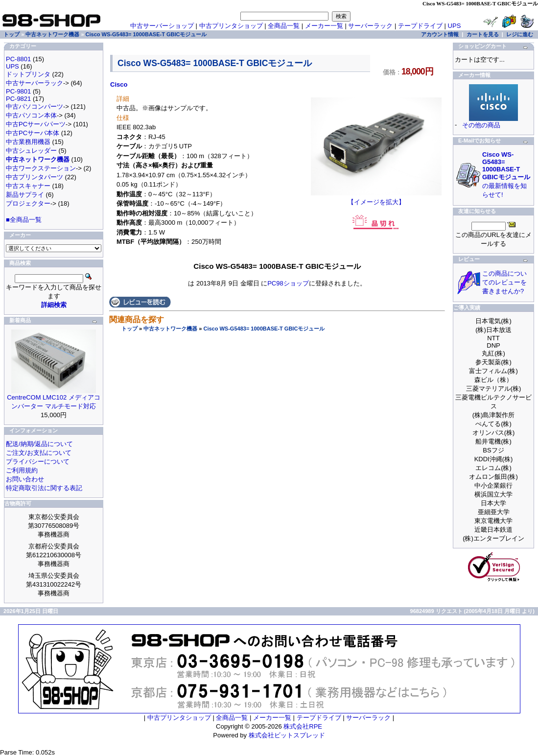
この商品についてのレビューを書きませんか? (504, 282)
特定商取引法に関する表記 (44, 488)
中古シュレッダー (31, 151)
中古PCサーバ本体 (33, 133)
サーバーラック (370, 26)
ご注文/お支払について (39, 453)
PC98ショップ (288, 283)
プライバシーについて (38, 461)
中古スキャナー (28, 186)
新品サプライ (25, 195)
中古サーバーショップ (162, 26)
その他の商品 (481, 125)
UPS (455, 26)
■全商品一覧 (24, 220)
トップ (129, 329)
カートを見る (483, 34)
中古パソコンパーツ (35, 106)
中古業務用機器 (28, 142)
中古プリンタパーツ (35, 177)
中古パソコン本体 (31, 115)
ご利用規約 (22, 470)
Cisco (119, 84)
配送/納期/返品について (39, 444)
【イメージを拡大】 (376, 199)
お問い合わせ (25, 479)
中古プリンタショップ (231, 26)
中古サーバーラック (35, 83)
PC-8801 (18, 59)
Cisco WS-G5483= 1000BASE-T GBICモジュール (264, 329)
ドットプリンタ (28, 74)
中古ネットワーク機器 (170, 329)
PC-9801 (18, 91)
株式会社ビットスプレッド (287, 735)
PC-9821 (18, 99)
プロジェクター (28, 203)
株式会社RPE (303, 726)
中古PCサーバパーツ (36, 124)
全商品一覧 (284, 26)
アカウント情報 (440, 34)
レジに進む (520, 34)
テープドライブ (420, 26)
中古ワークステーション (41, 168)
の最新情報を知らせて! (506, 175)
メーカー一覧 (324, 26)
